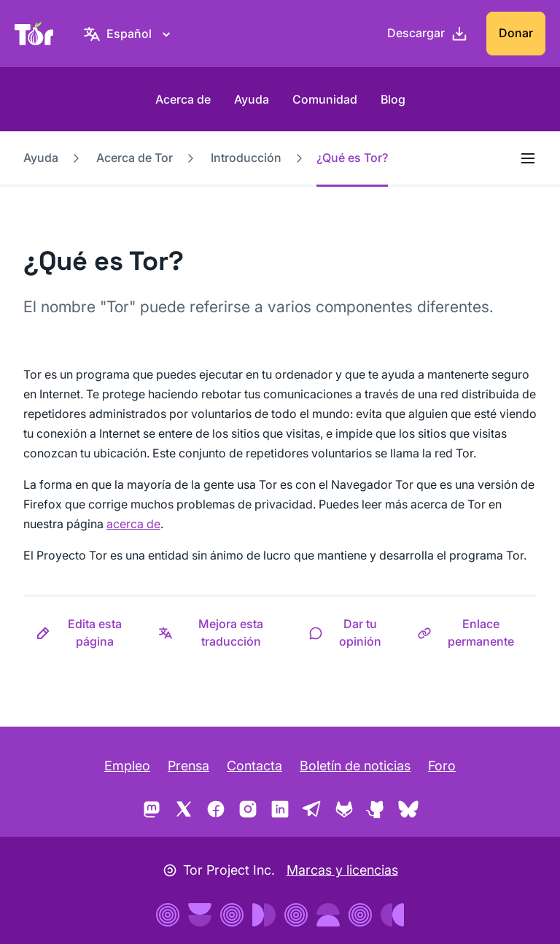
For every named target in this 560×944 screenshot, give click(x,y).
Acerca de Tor (135, 158)
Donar (516, 33)
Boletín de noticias (355, 766)
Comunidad (325, 99)
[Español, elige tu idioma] (129, 34)
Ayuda (252, 99)
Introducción (246, 158)
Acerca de (183, 99)
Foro (442, 766)
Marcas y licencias (342, 870)
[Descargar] (428, 34)
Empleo (127, 766)
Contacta (254, 766)
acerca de (133, 524)
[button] (85, 632)
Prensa (188, 766)
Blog (393, 99)
